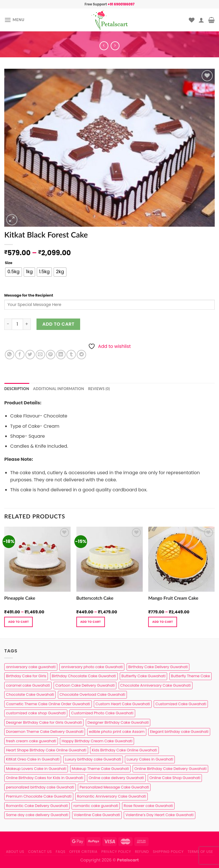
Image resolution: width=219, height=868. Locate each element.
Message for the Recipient (29, 295)
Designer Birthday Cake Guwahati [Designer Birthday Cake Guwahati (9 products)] (118, 722)
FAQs (61, 852)
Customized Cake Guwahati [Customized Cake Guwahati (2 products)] (181, 704)
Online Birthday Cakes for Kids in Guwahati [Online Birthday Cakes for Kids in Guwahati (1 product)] (45, 778)
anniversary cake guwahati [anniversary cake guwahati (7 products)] (31, 667)
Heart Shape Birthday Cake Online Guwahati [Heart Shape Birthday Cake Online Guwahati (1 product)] (46, 750)
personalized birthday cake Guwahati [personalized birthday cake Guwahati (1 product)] (40, 787)
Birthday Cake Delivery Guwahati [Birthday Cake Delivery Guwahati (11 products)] (158, 667)
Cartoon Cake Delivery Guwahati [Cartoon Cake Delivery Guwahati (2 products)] (85, 685)
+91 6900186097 (121, 4)
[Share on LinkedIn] (61, 355)
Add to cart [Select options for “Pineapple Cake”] (19, 622)
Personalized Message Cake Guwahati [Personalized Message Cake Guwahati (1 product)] (114, 787)
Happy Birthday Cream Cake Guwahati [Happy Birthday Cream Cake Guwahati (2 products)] (97, 741)
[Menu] (14, 20)
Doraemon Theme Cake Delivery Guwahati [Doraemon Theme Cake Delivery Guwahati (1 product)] (45, 732)
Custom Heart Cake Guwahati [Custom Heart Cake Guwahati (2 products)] (123, 704)
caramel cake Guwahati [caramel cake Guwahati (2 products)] (28, 685)
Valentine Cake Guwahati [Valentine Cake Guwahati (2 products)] (97, 815)
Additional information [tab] (59, 389)
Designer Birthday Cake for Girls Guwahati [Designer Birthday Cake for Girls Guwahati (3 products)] (44, 722)
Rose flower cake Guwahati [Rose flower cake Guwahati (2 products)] (148, 806)
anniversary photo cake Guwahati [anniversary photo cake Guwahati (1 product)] (92, 667)
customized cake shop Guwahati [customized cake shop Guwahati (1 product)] (36, 713)
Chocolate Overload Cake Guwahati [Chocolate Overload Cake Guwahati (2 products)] (92, 694)
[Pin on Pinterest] (51, 355)
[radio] (14, 272)
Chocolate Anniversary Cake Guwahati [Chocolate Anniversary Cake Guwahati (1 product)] (156, 685)
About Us (15, 852)
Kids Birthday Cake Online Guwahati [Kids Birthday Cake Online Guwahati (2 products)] (124, 750)
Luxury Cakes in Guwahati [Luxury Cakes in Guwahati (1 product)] (150, 759)
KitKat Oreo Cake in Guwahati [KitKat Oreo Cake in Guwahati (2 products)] (33, 759)
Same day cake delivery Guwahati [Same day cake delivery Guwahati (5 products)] (37, 815)
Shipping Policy (168, 852)
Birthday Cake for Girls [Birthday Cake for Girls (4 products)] (26, 676)
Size (9, 263)
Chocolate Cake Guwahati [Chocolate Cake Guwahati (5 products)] (30, 694)
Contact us (40, 852)
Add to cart (59, 324)
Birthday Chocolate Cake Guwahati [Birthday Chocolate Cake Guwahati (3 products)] (84, 676)
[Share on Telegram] (81, 355)
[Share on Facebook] (20, 355)
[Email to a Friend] (40, 355)
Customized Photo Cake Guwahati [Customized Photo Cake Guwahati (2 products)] (102, 713)
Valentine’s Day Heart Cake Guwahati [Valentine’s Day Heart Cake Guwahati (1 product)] (159, 815)
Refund (142, 852)
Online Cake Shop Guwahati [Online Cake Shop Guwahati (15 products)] (175, 778)
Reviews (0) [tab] (99, 389)
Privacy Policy (116, 852)
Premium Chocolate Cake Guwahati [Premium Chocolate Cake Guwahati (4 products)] (39, 796)
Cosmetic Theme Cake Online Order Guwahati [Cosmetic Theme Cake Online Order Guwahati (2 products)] (48, 704)
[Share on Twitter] (30, 355)
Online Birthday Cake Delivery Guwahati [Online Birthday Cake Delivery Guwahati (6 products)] (170, 769)
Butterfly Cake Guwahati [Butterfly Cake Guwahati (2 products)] (143, 676)
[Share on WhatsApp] (10, 355)
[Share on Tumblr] (71, 355)
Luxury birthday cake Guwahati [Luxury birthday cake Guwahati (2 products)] (93, 759)
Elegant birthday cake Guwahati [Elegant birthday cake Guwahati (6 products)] (179, 732)
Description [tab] (17, 389)
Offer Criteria (83, 852)
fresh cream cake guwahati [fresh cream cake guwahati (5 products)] (31, 741)
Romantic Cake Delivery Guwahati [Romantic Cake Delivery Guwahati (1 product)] (37, 806)
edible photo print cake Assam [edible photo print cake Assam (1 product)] (117, 732)
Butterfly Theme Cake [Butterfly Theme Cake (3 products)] (191, 676)
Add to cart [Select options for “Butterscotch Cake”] (90, 622)
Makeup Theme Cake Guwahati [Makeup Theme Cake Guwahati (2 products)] (100, 769)
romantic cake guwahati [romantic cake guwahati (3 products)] (96, 806)
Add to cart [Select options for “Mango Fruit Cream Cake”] (163, 622)
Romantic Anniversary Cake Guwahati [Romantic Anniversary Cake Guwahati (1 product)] (111, 796)
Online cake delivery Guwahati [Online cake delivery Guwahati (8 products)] (116, 778)
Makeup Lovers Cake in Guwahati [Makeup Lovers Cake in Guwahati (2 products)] (36, 769)
